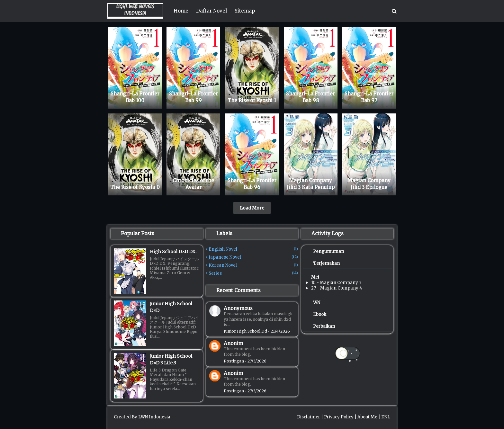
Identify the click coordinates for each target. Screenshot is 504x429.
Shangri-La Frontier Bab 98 (310, 97)
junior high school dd (245, 331)
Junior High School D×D (171, 307)
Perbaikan (324, 326)
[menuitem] (181, 11)
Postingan (234, 361)
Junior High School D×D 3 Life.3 (171, 359)
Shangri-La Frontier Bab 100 (135, 97)
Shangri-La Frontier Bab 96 (252, 184)
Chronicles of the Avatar (193, 184)
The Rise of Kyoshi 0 (135, 187)
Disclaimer (309, 417)
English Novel (253, 249)
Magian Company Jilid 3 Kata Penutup (311, 184)
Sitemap (245, 11)
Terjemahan (326, 263)
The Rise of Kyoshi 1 (252, 100)
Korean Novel (253, 265)
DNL (386, 417)
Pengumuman (328, 251)
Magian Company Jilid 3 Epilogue (369, 184)
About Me (367, 417)
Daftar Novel (212, 11)
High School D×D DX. (173, 252)
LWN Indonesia (154, 417)
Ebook (320, 314)
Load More (252, 208)
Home (181, 11)
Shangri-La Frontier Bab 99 (194, 97)
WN (317, 303)
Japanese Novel (253, 257)
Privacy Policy (339, 417)
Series (253, 273)
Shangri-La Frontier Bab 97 (369, 97)
